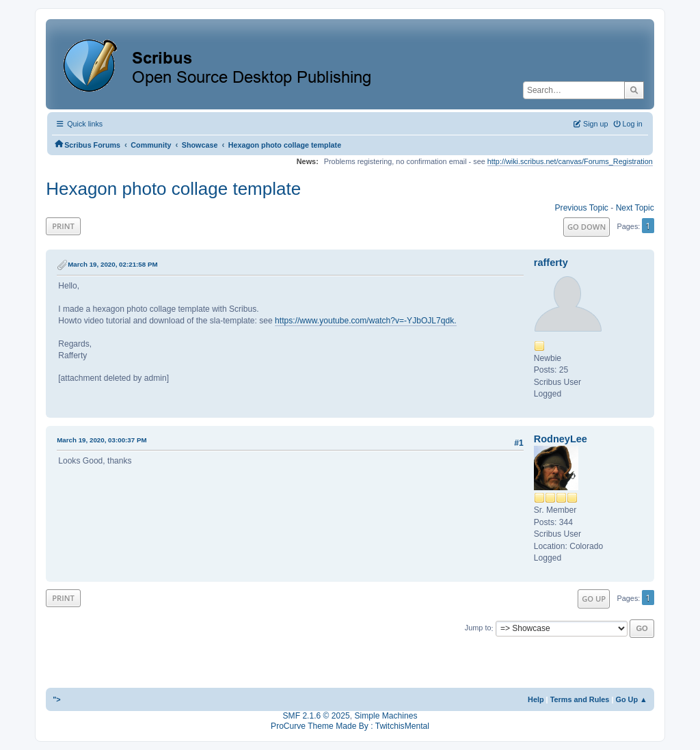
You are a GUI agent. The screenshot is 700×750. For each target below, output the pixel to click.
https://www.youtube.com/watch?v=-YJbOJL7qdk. (366, 321)
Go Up (594, 599)
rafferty (551, 263)
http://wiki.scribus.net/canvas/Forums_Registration (570, 161)
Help (536, 699)
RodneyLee (561, 439)
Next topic (635, 208)
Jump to (478, 628)
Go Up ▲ (631, 699)
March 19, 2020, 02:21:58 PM (112, 264)
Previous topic (582, 208)
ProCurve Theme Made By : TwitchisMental (350, 726)
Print (63, 226)
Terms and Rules (580, 699)
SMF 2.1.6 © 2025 (317, 716)
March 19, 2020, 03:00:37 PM (102, 440)
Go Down (587, 227)
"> (57, 699)
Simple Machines (386, 716)
